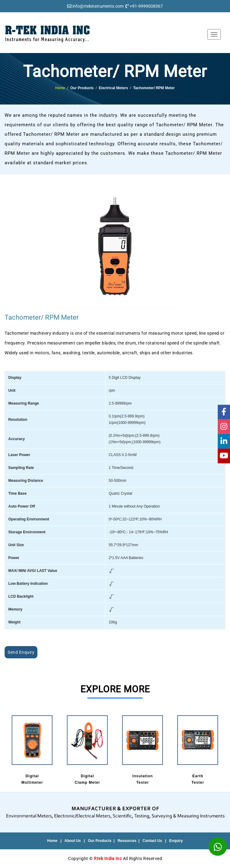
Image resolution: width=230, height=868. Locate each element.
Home (60, 88)
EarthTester (198, 749)
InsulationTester (143, 749)
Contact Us (152, 841)
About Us (73, 841)
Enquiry (176, 841)
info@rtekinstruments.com (98, 6)
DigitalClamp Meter (87, 749)
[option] (32, 750)
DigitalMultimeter (32, 749)
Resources (127, 841)
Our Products (100, 841)
